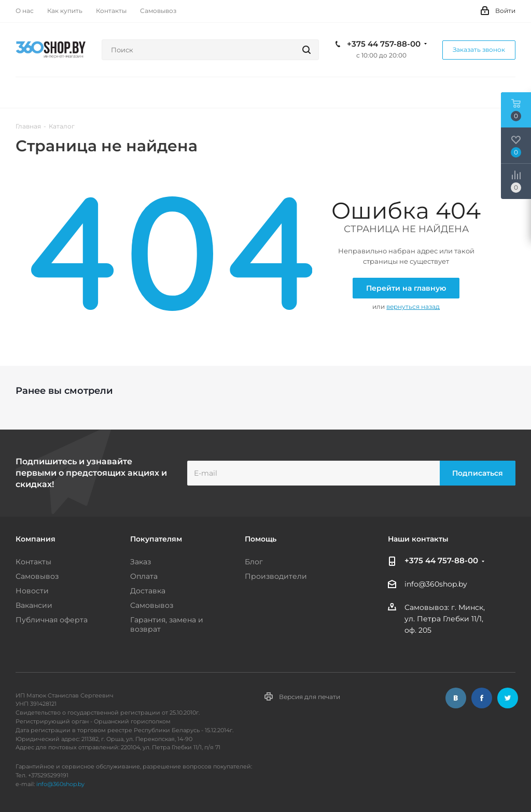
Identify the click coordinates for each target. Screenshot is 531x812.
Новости (32, 591)
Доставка (148, 591)
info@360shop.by (436, 585)
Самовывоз (37, 576)
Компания (36, 539)
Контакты (33, 562)
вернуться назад (413, 307)
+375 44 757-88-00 (384, 44)
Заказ (141, 562)
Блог (254, 562)
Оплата (144, 576)
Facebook (482, 698)
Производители (276, 576)
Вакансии (34, 605)
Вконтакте (456, 698)
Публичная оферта (52, 620)
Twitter (508, 698)
